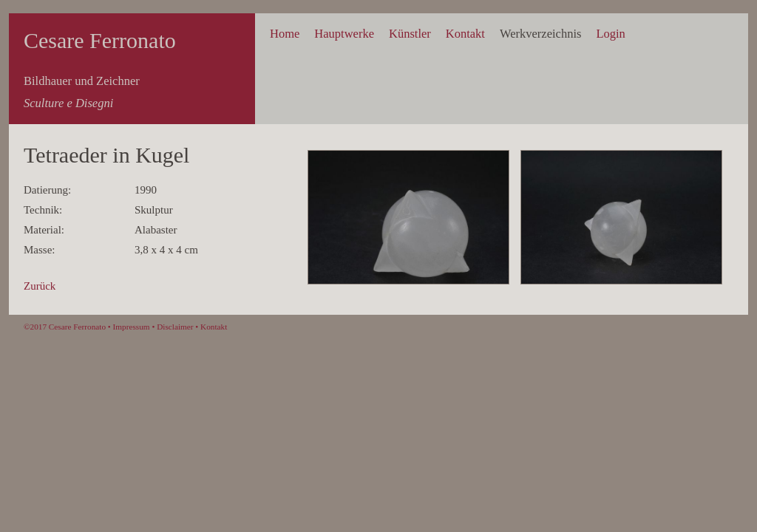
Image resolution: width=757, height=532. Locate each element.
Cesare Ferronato (100, 40)
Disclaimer (175, 327)
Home (285, 34)
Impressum (132, 327)
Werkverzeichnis (540, 34)
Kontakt (465, 34)
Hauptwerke (344, 34)
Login (610, 34)
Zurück (40, 286)
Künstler (410, 34)
